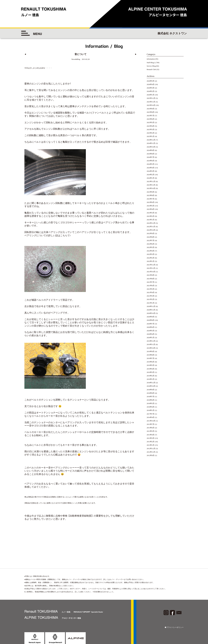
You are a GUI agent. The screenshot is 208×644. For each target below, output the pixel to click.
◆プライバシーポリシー (174, 615)
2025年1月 (151, 136)
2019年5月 (151, 365)
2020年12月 (151, 306)
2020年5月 (151, 331)
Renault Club (151, 69)
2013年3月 (151, 438)
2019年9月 (151, 351)
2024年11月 (151, 143)
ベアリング (54, 228)
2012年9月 (151, 455)
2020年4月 (151, 334)
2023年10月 (151, 188)
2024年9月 (151, 150)
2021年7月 (151, 282)
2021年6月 (151, 286)
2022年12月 (151, 223)
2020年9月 (151, 317)
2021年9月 (151, 275)
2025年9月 (151, 109)
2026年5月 (151, 81)
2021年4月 (151, 292)
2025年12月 (151, 98)
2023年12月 (151, 181)
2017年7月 (151, 414)
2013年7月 (151, 424)
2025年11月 (151, 102)
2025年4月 (151, 126)
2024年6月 (151, 161)
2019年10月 (151, 348)
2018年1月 (151, 410)
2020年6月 (151, 327)
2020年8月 (151, 320)
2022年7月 (151, 240)
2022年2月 (151, 258)
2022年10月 (151, 230)
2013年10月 (151, 421)
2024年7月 (151, 157)
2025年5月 (151, 122)
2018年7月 (151, 397)
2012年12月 (151, 448)
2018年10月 (151, 386)
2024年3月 (151, 171)
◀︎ (25, 54)
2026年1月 (151, 95)
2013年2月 (151, 442)
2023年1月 (151, 220)
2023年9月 (151, 192)
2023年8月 (151, 195)
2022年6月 (151, 244)
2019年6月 (151, 362)
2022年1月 (151, 261)
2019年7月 (151, 358)
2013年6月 (151, 428)
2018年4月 (151, 407)
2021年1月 (151, 303)
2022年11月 (151, 227)
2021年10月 (151, 272)
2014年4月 (151, 417)
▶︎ (136, 54)
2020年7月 (151, 324)
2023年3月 (151, 213)
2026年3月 (151, 88)
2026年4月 (151, 84)
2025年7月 (151, 116)
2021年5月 (151, 289)
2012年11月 (151, 452)
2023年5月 (151, 206)
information (151, 59)
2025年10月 (151, 105)
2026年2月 (151, 91)
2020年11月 (151, 310)
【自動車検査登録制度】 (81, 504)
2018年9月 (151, 390)
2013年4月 (151, 435)
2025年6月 (151, 119)
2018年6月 (151, 400)
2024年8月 (151, 154)
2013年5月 (151, 431)
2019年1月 (151, 379)
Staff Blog (150, 63)
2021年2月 (151, 299)
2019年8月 (151, 355)
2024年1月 (151, 178)
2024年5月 (151, 164)
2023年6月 (151, 202)
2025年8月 (151, 112)
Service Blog (151, 66)
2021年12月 (151, 265)
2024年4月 (151, 168)
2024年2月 (151, 175)
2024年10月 (151, 147)
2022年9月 (151, 233)
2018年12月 (151, 383)
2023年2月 (151, 216)
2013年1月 (151, 445)
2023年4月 (151, 209)
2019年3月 (151, 372)
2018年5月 (151, 403)
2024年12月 (151, 140)
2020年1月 (151, 338)
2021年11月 (151, 268)
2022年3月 (151, 254)
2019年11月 (151, 344)
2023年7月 (151, 199)
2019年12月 (151, 341)
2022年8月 (151, 237)
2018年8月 (151, 393)
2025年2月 (151, 133)
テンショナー (77, 388)
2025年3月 (151, 129)
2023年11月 (151, 185)
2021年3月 (151, 296)
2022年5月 (151, 247)
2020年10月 (151, 313)
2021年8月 (151, 279)
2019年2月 (151, 376)
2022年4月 (151, 251)
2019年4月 (151, 369)
